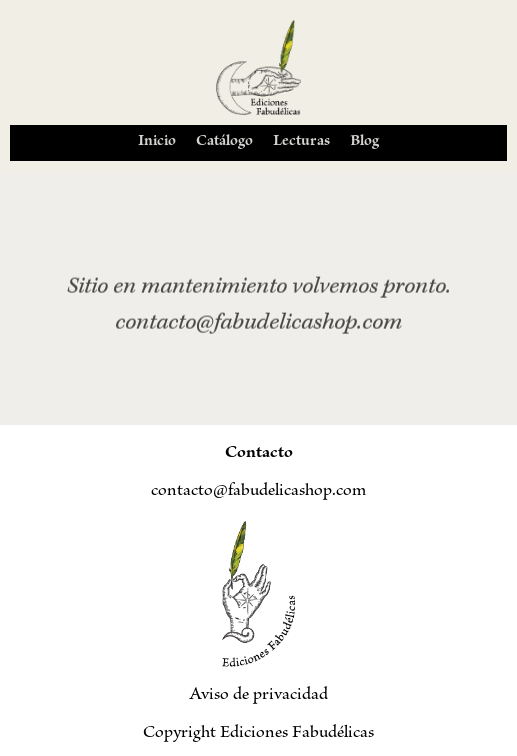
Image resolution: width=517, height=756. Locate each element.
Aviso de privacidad (258, 696)
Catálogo (224, 142)
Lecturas (301, 142)
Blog (364, 142)
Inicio (157, 142)
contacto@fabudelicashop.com (258, 492)
